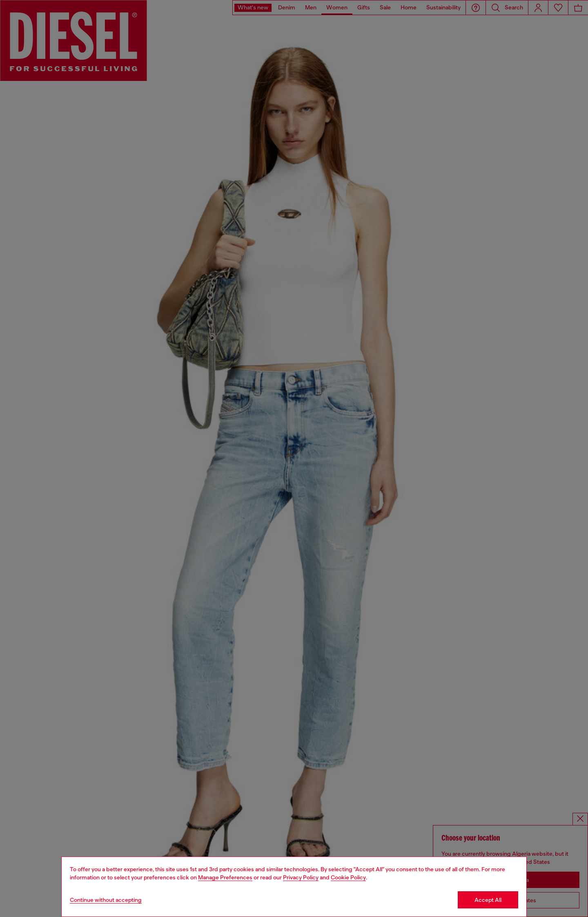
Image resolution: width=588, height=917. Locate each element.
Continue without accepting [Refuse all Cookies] (106, 900)
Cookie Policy (348, 877)
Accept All (488, 900)
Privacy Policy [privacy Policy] (301, 877)
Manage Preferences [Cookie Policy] (225, 877)
